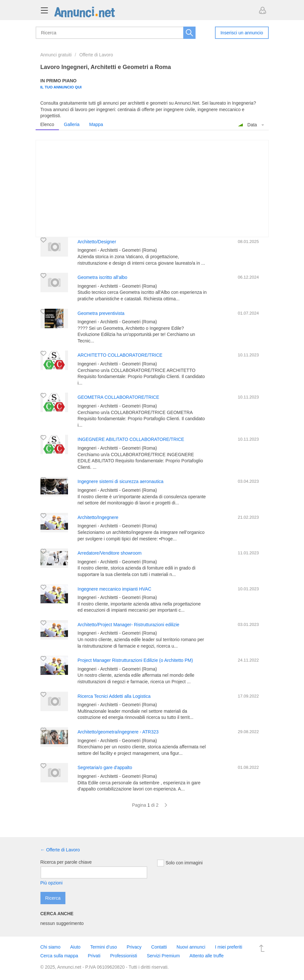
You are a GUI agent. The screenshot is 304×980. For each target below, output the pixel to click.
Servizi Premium (163, 956)
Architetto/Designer (97, 242)
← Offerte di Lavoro (60, 850)
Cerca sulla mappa (59, 956)
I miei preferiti (229, 947)
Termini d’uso (104, 947)
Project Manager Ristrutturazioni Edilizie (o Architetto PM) (135, 660)
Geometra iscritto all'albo (103, 277)
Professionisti (124, 956)
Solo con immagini (180, 863)
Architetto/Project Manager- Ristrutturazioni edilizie (129, 625)
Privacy (134, 947)
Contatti (159, 947)
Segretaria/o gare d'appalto (105, 767)
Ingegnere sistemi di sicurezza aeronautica (121, 481)
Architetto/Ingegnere (98, 517)
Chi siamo (51, 947)
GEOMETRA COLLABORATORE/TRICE (118, 397)
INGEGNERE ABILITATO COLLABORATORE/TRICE (131, 439)
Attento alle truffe (207, 956)
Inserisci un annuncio (242, 33)
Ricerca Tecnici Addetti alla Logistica (114, 696)
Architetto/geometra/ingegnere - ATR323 (118, 732)
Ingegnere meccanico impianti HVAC (115, 589)
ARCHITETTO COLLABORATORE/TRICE (120, 355)
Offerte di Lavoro (96, 55)
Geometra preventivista (101, 313)
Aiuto (75, 947)
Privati (94, 956)
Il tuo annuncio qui (61, 87)
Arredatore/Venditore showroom (110, 553)
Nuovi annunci (191, 947)
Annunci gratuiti (56, 55)
